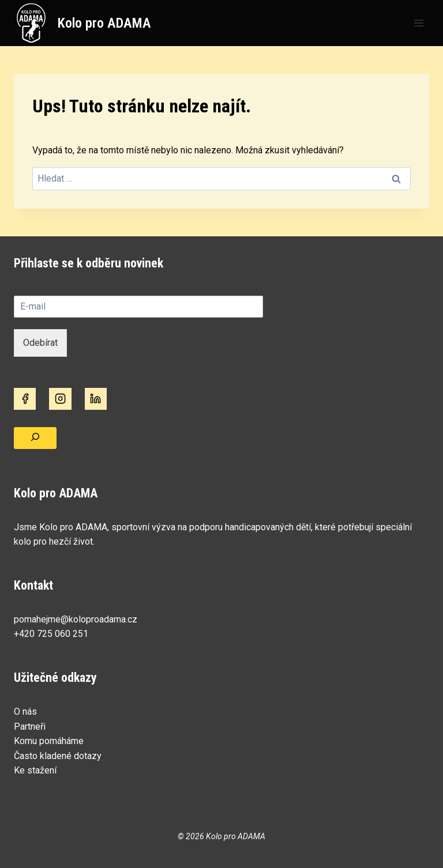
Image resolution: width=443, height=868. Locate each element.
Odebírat (40, 343)
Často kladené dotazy (58, 756)
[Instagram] (60, 399)
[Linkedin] (96, 399)
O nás (25, 712)
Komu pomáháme (49, 741)
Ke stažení (35, 770)
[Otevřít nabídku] (418, 23)
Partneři (30, 727)
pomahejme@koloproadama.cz (76, 619)
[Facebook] (25, 399)
